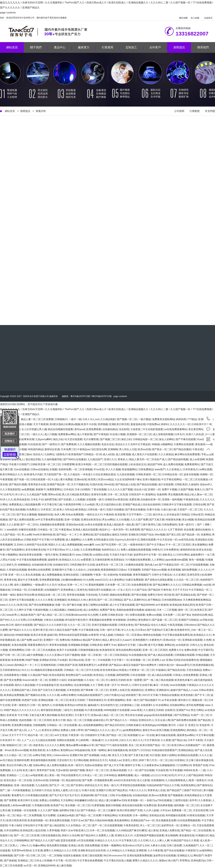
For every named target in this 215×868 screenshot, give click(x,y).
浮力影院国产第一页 (55, 474)
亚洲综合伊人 (146, 720)
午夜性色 (166, 590)
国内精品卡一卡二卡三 (27, 665)
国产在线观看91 (15, 550)
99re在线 (109, 484)
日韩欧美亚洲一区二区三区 (45, 464)
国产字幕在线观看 (186, 439)
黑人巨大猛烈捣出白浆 (109, 504)
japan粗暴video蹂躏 (176, 560)
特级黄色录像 (173, 520)
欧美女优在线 (204, 550)
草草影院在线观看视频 (133, 785)
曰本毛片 (180, 434)
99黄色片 (157, 550)
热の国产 (173, 860)
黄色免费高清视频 (57, 845)
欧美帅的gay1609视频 (155, 725)
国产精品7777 (103, 745)
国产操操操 (10, 860)
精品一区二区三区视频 (79, 720)
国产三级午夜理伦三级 (148, 525)
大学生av (165, 810)
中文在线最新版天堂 (47, 685)
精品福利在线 (73, 780)
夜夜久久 (200, 489)
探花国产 (134, 750)
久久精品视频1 (58, 610)
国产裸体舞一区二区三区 (94, 690)
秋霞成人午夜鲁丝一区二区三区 (137, 670)
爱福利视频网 (96, 585)
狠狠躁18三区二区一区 (19, 745)
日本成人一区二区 (92, 775)
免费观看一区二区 (181, 810)
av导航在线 (206, 620)
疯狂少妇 (58, 439)
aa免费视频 (28, 489)
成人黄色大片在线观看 (144, 454)
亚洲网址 (150, 690)
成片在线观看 (166, 484)
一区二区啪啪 (54, 855)
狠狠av (163, 860)
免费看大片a (176, 650)
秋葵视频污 (134, 735)
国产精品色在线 (176, 670)
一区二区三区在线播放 (195, 479)
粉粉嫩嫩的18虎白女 (86, 800)
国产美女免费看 (13, 680)
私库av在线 (144, 449)
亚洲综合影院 (71, 575)
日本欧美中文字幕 (201, 424)
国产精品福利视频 (178, 459)
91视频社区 (202, 835)
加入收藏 (195, 18)
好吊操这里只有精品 (178, 514)
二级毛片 (67, 710)
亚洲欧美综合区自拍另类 (92, 850)
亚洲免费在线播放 (21, 725)
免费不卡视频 (169, 489)
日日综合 (145, 750)
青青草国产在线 (46, 770)
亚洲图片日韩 (104, 790)
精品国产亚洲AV (92, 640)
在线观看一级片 (95, 499)
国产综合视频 (147, 770)
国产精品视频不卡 (150, 700)
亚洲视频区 (61, 600)
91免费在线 (150, 805)
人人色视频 (78, 499)
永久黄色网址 (117, 580)
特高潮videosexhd (76, 615)
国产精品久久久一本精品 (123, 720)
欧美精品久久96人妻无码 (82, 600)
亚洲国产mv (183, 710)
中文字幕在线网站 (171, 479)
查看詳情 (41, 111)
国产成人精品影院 (54, 825)
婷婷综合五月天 (94, 785)
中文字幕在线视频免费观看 (32, 560)
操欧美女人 (169, 555)
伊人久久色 (128, 630)
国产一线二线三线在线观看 (158, 680)
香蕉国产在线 (200, 765)
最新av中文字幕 (126, 645)
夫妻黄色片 (156, 640)
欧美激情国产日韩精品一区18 (85, 454)
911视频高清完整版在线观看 (46, 670)
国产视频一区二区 (127, 419)
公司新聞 (179, 111)
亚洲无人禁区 (130, 760)
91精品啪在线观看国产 (90, 695)
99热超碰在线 (82, 750)
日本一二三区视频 (167, 610)
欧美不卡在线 (89, 424)
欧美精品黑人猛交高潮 (33, 830)
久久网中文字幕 (23, 610)
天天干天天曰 (180, 590)
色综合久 (38, 454)
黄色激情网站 (122, 820)
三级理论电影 (180, 800)
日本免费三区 (68, 449)
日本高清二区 (48, 509)
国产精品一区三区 (116, 735)
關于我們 (39, 48)
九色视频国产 (191, 845)
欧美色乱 (99, 675)
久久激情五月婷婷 (153, 710)
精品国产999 (155, 464)
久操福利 (193, 484)
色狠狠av (76, 640)
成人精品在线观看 (162, 675)
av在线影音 (182, 645)
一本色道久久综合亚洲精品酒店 (98, 474)
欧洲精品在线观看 (188, 755)
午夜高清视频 (175, 625)
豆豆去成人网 (163, 720)
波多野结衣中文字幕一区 (147, 555)
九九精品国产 (95, 459)
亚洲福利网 (87, 795)
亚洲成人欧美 (76, 845)
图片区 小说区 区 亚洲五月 (183, 725)
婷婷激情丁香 (133, 695)
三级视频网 (86, 575)
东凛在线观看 (19, 645)
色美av (62, 585)
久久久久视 (53, 695)
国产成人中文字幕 (114, 765)
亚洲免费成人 (68, 590)
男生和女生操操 (134, 715)
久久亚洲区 (180, 575)
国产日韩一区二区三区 (13, 655)
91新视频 (58, 705)
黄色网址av (67, 750)
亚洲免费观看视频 (49, 580)
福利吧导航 (51, 499)
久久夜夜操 (204, 800)
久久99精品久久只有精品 (121, 850)
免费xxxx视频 (154, 615)
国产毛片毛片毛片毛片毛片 (64, 795)
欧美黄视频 (174, 570)
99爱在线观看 (137, 615)
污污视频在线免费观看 (138, 560)
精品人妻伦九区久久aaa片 (117, 640)
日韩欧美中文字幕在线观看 (176, 504)
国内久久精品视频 (25, 685)
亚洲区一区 (154, 489)
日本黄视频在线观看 (37, 795)
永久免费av (53, 750)
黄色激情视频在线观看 (43, 760)
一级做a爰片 (97, 740)
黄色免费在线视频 (59, 820)
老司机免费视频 (195, 705)
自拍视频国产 (52, 590)
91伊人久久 (6, 499)
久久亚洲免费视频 (90, 550)
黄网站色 (169, 645)
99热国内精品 (35, 449)
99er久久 (27, 845)
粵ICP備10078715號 (80, 396)
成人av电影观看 (34, 775)
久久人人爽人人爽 (159, 840)
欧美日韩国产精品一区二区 (155, 745)
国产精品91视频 (18, 484)
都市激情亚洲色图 (51, 710)
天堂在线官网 (200, 810)
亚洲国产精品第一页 (58, 484)
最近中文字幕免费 (28, 580)
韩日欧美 (169, 595)
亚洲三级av (25, 454)
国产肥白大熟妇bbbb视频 (99, 820)
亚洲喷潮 (141, 850)
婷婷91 (165, 424)
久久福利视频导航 (52, 459)
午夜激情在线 (191, 499)
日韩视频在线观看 (184, 655)
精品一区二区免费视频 (29, 815)
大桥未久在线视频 (54, 620)
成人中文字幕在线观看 (122, 605)
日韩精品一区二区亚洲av (128, 635)
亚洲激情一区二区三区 (139, 434)
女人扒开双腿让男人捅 (34, 429)
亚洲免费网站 (16, 650)
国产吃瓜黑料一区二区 (114, 545)
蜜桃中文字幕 (133, 765)
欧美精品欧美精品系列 (182, 605)
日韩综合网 (199, 504)
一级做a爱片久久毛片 (45, 585)
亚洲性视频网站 (116, 700)
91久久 (25, 670)
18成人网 (105, 755)
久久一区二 (206, 845)
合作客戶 (158, 48)
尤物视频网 (39, 725)
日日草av (140, 630)
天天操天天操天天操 (121, 555)
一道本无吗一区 (119, 530)
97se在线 (99, 469)
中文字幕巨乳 (206, 650)
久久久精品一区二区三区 (18, 755)
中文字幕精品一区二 (200, 590)
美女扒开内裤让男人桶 (19, 765)
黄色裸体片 (144, 620)
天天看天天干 (82, 715)
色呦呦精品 (24, 565)
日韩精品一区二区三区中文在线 (81, 670)
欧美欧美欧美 (37, 750)
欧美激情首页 (107, 650)
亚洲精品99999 (46, 865)
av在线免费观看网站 (176, 429)
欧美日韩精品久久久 (11, 474)
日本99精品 (110, 775)
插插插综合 (137, 690)
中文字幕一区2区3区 (64, 860)
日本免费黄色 (171, 550)
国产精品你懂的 (182, 449)
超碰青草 (53, 560)
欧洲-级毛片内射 (33, 474)
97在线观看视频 (199, 565)
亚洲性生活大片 (124, 835)
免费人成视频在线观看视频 (136, 550)
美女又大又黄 (120, 755)
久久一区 (133, 770)
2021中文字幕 (150, 695)
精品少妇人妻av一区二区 (198, 494)
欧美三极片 (29, 770)
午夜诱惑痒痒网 (72, 504)
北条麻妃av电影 (66, 815)
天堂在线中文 (64, 760)
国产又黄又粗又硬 (138, 755)
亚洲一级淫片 (186, 525)
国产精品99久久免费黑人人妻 (97, 835)
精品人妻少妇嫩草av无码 (113, 800)
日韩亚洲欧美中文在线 (82, 565)
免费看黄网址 (192, 464)
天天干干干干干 (18, 735)
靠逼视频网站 (129, 469)
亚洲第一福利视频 (172, 499)
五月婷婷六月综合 (42, 790)
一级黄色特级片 (137, 545)
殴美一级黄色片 (198, 780)
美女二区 (134, 745)
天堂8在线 (91, 595)
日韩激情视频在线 (88, 650)
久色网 (207, 640)
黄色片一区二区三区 (97, 770)
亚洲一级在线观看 (24, 785)
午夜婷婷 (109, 514)
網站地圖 (183, 18)
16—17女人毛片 (121, 590)
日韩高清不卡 (136, 494)
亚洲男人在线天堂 (120, 690)
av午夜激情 (162, 605)
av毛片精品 (6, 760)
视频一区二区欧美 (91, 655)
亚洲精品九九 (185, 855)
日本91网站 (183, 555)
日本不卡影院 (195, 740)
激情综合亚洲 (52, 449)
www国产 (160, 469)
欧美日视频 (163, 730)
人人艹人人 (34, 730)
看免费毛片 (18, 795)
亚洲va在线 (81, 479)
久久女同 (16, 770)
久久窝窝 (166, 740)
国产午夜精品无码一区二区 (174, 565)
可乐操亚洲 (162, 770)
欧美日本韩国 (83, 464)
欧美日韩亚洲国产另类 (130, 810)
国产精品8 (154, 590)
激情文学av (149, 730)
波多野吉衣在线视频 (164, 855)
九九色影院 (42, 785)
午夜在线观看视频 (202, 449)
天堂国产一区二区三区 (190, 509)
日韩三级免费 (174, 845)
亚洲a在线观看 (118, 770)
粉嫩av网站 (39, 845)
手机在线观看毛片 (71, 775)
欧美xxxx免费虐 (158, 795)
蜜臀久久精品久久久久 (145, 860)
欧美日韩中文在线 (28, 800)
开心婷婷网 (82, 740)
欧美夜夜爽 (18, 660)
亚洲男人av (158, 660)
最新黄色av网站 (186, 735)
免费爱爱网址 (54, 489)
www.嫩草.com (92, 545)
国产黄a (186, 615)
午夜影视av (65, 530)
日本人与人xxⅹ (91, 419)
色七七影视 (143, 780)
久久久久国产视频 (48, 810)
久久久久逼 (206, 755)
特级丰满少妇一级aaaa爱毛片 (175, 665)
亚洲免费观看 (94, 429)
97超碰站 (161, 670)
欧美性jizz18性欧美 (75, 705)
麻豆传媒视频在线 (118, 750)
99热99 (188, 770)
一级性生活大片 (93, 514)
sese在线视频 (178, 685)
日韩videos (190, 625)
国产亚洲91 (77, 785)
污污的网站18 (184, 765)
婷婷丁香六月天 (148, 760)
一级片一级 (75, 419)
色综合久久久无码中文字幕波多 (133, 444)
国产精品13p (179, 740)
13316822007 (208, 419)
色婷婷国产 (206, 580)
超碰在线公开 (101, 720)
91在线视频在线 (138, 655)
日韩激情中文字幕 (95, 735)
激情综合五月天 (98, 760)
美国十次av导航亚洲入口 (74, 830)
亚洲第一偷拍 (8, 595)
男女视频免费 (176, 494)
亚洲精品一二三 (15, 775)
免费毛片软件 (155, 595)
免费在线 (65, 640)
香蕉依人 (123, 459)
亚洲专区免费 (99, 494)
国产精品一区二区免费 (88, 815)
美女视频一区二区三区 (78, 805)
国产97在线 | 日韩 (105, 795)
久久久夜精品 (166, 454)
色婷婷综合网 (199, 615)
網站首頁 (12, 47)
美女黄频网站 (200, 545)
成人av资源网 (197, 459)
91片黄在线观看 (94, 710)
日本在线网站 (11, 830)
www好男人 (13, 615)
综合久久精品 (158, 625)
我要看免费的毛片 (38, 645)
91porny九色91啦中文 (127, 540)
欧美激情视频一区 (38, 820)
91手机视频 (176, 770)
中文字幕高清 (152, 740)
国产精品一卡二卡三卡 (69, 535)
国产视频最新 (175, 795)
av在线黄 (87, 675)
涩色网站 (132, 620)
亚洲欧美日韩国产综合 (141, 535)
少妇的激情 (93, 570)
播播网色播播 (125, 775)
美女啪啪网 (171, 835)
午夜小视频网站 (9, 555)
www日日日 (101, 580)
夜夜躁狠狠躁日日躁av (114, 570)
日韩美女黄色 (126, 625)
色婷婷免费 (65, 469)
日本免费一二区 (171, 615)
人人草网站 (158, 560)
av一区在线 (148, 735)
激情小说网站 (169, 755)
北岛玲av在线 (40, 780)
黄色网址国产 (73, 675)
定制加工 (134, 48)
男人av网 (27, 535)
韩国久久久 (54, 545)
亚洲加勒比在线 (204, 540)
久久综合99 (111, 740)
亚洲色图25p (198, 860)
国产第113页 (173, 535)
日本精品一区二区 (47, 530)
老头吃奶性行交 (109, 705)
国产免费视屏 (69, 444)
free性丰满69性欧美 (44, 535)
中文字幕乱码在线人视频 (118, 860)
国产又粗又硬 (157, 520)
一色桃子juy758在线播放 (158, 800)
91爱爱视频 (98, 805)
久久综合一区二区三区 (186, 580)
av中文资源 (61, 735)
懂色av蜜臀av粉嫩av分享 (80, 745)
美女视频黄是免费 (166, 820)
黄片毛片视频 (156, 645)
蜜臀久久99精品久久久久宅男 (60, 850)
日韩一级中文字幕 (110, 630)
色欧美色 (38, 745)
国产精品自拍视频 (147, 484)
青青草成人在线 (156, 790)
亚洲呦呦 (113, 449)
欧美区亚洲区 (66, 715)
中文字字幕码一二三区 (139, 514)
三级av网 (142, 645)
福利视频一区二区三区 (187, 805)
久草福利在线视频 (16, 570)
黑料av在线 (54, 494)
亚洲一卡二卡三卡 (77, 585)
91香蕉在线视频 (196, 815)
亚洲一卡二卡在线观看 (98, 660)
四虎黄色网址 (188, 785)
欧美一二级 (199, 770)
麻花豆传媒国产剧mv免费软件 (140, 665)
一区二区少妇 (165, 760)
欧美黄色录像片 (183, 680)
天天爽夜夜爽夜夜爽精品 (197, 600)
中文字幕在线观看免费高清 (177, 635)
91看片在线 (153, 509)
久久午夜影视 (155, 850)
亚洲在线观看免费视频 (139, 855)
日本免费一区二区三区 (118, 585)
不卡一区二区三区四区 (178, 545)
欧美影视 (120, 514)
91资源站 (180, 760)
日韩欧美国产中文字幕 (37, 540)
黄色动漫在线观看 (132, 805)
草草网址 (185, 860)
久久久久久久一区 (180, 424)
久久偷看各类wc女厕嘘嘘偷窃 (158, 765)
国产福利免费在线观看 (184, 720)
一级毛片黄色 (50, 555)
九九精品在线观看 (45, 740)
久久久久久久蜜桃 (54, 745)
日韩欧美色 (96, 645)
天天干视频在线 (80, 484)
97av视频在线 (123, 795)
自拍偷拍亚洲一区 (150, 499)
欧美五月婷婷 (77, 700)
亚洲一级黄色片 (20, 705)
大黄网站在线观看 (184, 444)
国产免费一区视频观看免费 (97, 780)
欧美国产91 (57, 805)
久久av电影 (88, 504)
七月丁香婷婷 (175, 530)
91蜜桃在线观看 (135, 565)
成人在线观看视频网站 (91, 725)
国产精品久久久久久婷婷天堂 (50, 625)
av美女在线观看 (94, 525)
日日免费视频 (35, 620)
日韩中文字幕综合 (162, 575)
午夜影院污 (192, 850)
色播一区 (60, 605)
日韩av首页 (197, 514)
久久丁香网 (97, 685)
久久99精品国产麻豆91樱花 (131, 830)
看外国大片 (184, 700)
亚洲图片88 (76, 755)
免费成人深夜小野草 (72, 730)
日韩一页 (35, 705)
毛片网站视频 (81, 760)
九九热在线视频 (126, 474)
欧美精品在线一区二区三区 (50, 595)
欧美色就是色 (22, 499)
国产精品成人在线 (125, 484)
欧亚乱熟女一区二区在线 (18, 780)
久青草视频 (53, 830)
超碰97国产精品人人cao (184, 690)
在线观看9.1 (147, 705)
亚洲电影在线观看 (192, 640)
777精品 (192, 419)
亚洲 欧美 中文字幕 (17, 715)
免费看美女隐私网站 (163, 419)
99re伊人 (126, 685)
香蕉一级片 (133, 700)
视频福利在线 (45, 514)
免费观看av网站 (67, 434)
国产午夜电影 (101, 434)
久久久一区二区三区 (79, 625)
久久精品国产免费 (37, 494)
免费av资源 (191, 650)
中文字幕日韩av (56, 550)
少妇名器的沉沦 (137, 464)
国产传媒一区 (21, 479)
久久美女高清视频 (30, 575)
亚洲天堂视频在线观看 (104, 625)
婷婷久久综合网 (71, 835)
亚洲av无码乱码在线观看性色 (182, 660)
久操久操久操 (168, 509)
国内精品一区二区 (197, 730)
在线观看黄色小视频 (15, 675)
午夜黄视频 (6, 479)
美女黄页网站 (196, 429)
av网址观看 (206, 469)
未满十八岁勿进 (195, 434)
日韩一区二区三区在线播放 (40, 650)
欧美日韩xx (178, 745)
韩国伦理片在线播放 (100, 590)
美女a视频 (188, 520)
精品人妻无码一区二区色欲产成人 (148, 459)
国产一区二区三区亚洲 (27, 835)
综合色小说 (140, 489)
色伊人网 (59, 514)
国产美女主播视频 (27, 514)
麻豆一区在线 (161, 685)
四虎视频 (103, 424)
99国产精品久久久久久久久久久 (22, 710)
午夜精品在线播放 (169, 695)
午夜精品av (84, 449)
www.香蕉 (136, 710)
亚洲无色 (82, 590)
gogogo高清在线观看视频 (158, 715)
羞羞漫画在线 (138, 424)
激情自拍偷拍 (203, 530)
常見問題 (210, 111)
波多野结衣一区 (170, 825)
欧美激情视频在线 (203, 665)
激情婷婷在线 (188, 550)
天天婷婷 (103, 595)
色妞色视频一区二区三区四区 (35, 720)
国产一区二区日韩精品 (110, 600)
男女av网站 (108, 520)
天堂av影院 (62, 770)
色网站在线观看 (66, 740)
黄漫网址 (150, 494)
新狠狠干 (41, 489)
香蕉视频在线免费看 (100, 620)
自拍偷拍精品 (110, 429)
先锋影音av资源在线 (116, 499)
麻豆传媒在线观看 (166, 735)
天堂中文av (77, 820)
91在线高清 (34, 444)
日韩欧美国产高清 (67, 665)
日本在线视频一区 (140, 675)
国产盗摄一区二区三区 (165, 620)
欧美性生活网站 (51, 730)
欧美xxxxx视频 (20, 750)
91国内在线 (96, 484)
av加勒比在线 (101, 555)
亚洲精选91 (163, 690)
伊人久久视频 (113, 469)
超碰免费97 (197, 555)
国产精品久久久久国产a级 (45, 840)
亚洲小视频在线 (151, 479)
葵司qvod (80, 429)
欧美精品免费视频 (14, 695)
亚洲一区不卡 (112, 685)
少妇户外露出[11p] (114, 695)
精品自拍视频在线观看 (60, 429)
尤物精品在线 (75, 610)
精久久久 (138, 740)
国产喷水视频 (139, 595)
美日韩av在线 (76, 660)
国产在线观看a (102, 535)
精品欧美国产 (28, 615)
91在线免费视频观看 (189, 820)
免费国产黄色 (107, 610)
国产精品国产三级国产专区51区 (184, 790)
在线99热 (113, 575)
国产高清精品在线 (185, 595)
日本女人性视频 (43, 860)
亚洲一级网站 (99, 750)
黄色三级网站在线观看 (95, 605)
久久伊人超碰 (151, 810)
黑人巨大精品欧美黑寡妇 (76, 494)
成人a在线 (108, 454)
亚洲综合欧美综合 (91, 520)
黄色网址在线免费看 (39, 570)
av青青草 (93, 635)
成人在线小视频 (23, 424)
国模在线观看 (148, 540)
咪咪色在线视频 (152, 635)
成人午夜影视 (85, 434)
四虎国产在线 (29, 700)
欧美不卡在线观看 (67, 650)
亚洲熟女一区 (188, 825)
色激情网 (162, 494)
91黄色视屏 (125, 815)
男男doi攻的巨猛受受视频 (73, 635)
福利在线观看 (120, 745)
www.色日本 (7, 625)
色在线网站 (66, 685)
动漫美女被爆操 (72, 855)
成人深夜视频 (123, 454)
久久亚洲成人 (174, 469)
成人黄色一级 (52, 775)
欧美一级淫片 (76, 765)
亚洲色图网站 (178, 730)
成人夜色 (153, 830)
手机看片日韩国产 (19, 464)
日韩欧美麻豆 (133, 725)
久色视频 (110, 675)
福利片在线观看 (24, 625)
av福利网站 (206, 850)
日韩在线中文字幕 (33, 825)
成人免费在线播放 (57, 765)
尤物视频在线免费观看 (52, 525)
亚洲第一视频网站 (111, 845)
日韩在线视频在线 (50, 835)
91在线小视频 (118, 434)
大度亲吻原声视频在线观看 (149, 835)
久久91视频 (123, 520)
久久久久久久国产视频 (120, 489)
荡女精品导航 (33, 459)
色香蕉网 (135, 530)
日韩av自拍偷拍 (39, 469)
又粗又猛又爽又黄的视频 (43, 715)
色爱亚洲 (134, 499)
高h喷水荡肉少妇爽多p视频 (65, 424)
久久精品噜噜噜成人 (176, 780)
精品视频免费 (33, 504)
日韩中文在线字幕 (142, 685)
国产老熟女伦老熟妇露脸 (159, 580)
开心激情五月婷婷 (116, 680)
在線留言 (208, 18)
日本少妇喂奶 (82, 489)
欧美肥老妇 (117, 560)
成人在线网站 (91, 610)
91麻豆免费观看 (134, 580)
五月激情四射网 (101, 560)
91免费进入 (33, 509)
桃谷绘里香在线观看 (30, 555)
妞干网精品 (154, 600)
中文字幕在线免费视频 (90, 860)
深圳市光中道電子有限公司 (36, 396)
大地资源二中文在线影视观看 (147, 429)
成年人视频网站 (23, 585)
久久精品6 (73, 474)
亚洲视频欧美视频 (78, 645)
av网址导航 (39, 755)
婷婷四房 (181, 419)
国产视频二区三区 (110, 439)
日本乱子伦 (37, 499)
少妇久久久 (125, 740)
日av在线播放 (22, 469)
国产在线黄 (65, 499)
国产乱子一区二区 (59, 785)
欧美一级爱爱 (134, 680)
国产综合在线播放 (174, 850)
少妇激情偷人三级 (129, 705)
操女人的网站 (167, 439)
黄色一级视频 (196, 560)
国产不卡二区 (202, 695)
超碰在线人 (18, 459)
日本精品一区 (19, 590)
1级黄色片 (61, 454)
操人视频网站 (73, 540)
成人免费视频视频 (72, 545)
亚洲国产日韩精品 (188, 620)
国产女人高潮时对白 (135, 600)
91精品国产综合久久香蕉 (185, 840)
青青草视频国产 (142, 575)
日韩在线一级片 (96, 509)
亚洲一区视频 (72, 520)
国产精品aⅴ (115, 665)
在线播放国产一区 (195, 745)
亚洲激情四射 (48, 665)
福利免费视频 (189, 570)
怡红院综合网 (99, 449)
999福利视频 (22, 635)
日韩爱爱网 (68, 464)
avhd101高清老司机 (125, 780)
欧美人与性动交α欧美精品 (71, 509)
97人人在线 (73, 550)
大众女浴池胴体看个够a (128, 479)
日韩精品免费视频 (192, 585)
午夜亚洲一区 (76, 735)
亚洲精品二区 (25, 860)
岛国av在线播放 (93, 765)
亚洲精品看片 (67, 555)
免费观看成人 (16, 504)
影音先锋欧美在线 (36, 550)
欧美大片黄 (59, 720)
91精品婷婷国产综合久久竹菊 (163, 785)
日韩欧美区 (181, 484)
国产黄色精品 (142, 625)
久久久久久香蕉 (44, 600)
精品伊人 (104, 530)
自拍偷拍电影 (140, 795)
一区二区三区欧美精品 (115, 655)
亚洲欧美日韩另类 (119, 424)
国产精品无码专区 (115, 725)
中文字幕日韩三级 (52, 504)
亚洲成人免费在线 (169, 830)
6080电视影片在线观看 (117, 710)
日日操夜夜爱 (35, 590)
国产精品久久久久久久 (154, 530)
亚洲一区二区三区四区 (155, 650)
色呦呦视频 (6, 855)
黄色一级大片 (111, 785)
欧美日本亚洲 (38, 635)
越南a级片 (93, 705)
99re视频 (160, 535)
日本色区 (68, 489)
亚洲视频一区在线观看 (24, 810)
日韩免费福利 (169, 525)
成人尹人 (116, 730)
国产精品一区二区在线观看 (196, 830)
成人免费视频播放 (52, 575)
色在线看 (189, 530)
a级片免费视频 (35, 655)
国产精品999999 (145, 605)
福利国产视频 (77, 770)
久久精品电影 (108, 419)
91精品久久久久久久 (106, 840)
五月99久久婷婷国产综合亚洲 (30, 545)
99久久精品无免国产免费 (63, 630)
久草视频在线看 (41, 805)
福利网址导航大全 (69, 810)
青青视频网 (6, 545)
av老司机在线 (186, 540)
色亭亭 (193, 800)
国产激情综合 (205, 785)
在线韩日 (170, 710)
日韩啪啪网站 (21, 840)
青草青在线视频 (76, 595)
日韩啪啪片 (61, 419)
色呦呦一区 (206, 474)
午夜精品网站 (110, 815)
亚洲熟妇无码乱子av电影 (53, 660)
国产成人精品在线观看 (160, 655)
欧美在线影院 (57, 675)
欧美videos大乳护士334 (136, 845)
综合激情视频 (82, 685)
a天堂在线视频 (85, 840)
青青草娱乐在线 (37, 484)
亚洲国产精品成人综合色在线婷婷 (141, 504)
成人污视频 (51, 434)
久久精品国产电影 (38, 675)
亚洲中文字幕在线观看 (21, 600)
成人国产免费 (24, 640)
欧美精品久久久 (202, 635)
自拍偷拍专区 (61, 565)
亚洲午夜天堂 (40, 630)
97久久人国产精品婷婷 (191, 775)
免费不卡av (110, 645)
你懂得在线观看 (27, 530)
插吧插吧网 (123, 675)
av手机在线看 (169, 700)
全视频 (53, 469)
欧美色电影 (187, 695)
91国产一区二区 (200, 715)
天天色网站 (67, 800)
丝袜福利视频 (75, 680)
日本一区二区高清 (118, 494)
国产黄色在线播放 (135, 509)
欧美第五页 (201, 610)
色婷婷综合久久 (110, 550)
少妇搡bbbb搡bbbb (71, 580)
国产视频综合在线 (35, 695)
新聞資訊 (179, 47)
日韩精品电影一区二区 (145, 439)
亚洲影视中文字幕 (62, 570)
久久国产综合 (139, 590)
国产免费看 (10, 800)
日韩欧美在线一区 (118, 615)
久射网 (103, 615)
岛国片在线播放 (115, 509)
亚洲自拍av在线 (75, 525)
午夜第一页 (100, 575)
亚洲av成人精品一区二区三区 (107, 715)
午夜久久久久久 (138, 790)
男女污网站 (197, 710)
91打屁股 (155, 755)
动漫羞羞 (5, 850)
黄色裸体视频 (165, 805)
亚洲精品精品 (186, 750)
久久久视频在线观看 (89, 444)
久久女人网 (6, 585)
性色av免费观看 (74, 514)
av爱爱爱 (86, 560)
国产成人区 (20, 730)
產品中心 (63, 48)
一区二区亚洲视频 (82, 469)
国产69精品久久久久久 (97, 730)
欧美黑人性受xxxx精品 (101, 479)
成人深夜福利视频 (163, 434)
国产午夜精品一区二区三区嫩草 (98, 810)
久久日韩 (143, 840)
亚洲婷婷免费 (21, 760)
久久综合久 (79, 570)
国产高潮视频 (91, 755)
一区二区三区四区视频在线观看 (110, 464)
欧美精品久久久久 (69, 560)
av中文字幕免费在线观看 (49, 520)
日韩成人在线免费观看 (186, 675)
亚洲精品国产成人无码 (24, 690)
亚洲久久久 (110, 459)
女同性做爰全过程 (104, 540)
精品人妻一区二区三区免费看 (37, 419)
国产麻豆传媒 (74, 605)
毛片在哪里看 (91, 439)
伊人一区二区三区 (150, 825)
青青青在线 (10, 580)
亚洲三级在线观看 (92, 855)
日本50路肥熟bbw (172, 600)
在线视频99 (157, 780)
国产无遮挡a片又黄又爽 (160, 630)
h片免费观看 (58, 540)
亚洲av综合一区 (172, 640)
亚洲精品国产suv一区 (143, 820)
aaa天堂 (37, 640)
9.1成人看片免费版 (62, 479)
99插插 (156, 444)
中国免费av (153, 424)
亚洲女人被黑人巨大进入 (67, 790)
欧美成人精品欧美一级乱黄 (119, 525)
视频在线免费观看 (120, 595)
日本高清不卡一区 (10, 740)
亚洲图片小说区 (58, 680)
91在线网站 (162, 705)
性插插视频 (125, 575)
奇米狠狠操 (119, 620)
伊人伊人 (20, 494)
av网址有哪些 (68, 695)
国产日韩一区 (21, 855)
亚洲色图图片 (140, 640)
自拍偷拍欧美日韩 (42, 565)
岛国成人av (115, 760)
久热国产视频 (186, 489)
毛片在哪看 (49, 815)
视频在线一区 (200, 700)
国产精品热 (204, 720)
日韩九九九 (196, 645)
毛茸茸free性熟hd (21, 850)
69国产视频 (32, 660)
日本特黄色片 (190, 469)
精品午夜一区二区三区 (40, 735)
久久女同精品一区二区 (78, 825)
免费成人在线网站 (49, 800)
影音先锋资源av (109, 670)
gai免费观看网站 (132, 730)
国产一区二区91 (29, 525)
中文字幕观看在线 (89, 630)
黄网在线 (88, 535)
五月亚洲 (37, 850)
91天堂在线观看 (73, 439)
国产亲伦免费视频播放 (41, 605)
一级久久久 (37, 434)
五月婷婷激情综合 (10, 670)
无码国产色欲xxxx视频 (154, 570)
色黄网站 (206, 535)
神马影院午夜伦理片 (76, 620)
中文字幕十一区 (120, 660)
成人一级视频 (142, 775)
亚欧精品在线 (157, 815)
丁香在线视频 (99, 489)
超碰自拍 (150, 610)
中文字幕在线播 (205, 735)
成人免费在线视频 (173, 464)
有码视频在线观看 (176, 815)
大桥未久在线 (158, 845)
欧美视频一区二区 (140, 660)
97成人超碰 (106, 635)
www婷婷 (12, 530)
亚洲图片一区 (51, 640)
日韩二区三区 (38, 855)
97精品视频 (202, 655)
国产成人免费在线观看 (21, 520)
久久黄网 (87, 540)
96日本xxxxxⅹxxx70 (114, 855)
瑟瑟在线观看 (68, 840)
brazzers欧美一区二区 (35, 680)
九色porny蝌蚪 (43, 439)
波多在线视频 (191, 474)
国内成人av (151, 565)
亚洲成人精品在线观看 (85, 530)
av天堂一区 (30, 865)
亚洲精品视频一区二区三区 (53, 700)
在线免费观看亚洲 (141, 585)
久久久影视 (13, 525)
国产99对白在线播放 (75, 459)
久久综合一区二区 (94, 680)
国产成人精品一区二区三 (51, 615)
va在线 (207, 585)
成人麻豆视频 (64, 865)
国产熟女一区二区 (162, 449)
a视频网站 (167, 444)
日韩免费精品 (146, 469)
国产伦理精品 (182, 715)
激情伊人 (47, 705)
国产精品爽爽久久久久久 (167, 585)
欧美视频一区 (135, 800)
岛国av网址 (39, 765)
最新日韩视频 (113, 805)
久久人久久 (204, 570)
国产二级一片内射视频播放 (15, 790)
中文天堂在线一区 (167, 540)
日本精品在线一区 (172, 474)
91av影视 (202, 439)
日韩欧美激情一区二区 (148, 474)
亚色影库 (204, 725)
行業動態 (195, 111)
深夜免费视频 (92, 845)
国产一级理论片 (51, 444)
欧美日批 (22, 605)
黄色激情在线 (187, 835)
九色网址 (49, 454)
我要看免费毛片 (87, 665)
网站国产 (199, 855)
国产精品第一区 (191, 535)
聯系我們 (203, 47)
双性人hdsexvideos (58, 755)
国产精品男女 (120, 790)
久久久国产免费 (139, 520)
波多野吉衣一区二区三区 (110, 565)
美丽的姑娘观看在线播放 (130, 610)
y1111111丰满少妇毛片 (164, 775)
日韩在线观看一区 (40, 479)
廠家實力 (87, 48)
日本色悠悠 (73, 690)
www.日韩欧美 (84, 555)
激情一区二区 (185, 610)
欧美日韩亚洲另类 (16, 820)
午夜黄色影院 (131, 825)
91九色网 (88, 580)
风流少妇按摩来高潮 (23, 439)
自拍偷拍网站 (177, 705)
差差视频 (78, 710)
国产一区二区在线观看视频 (107, 825)
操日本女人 (159, 514)
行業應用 (111, 48)
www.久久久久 (8, 605)
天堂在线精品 (194, 670)
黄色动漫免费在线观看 (128, 650)
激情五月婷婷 (120, 535)
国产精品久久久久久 (20, 630)
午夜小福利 (15, 825)
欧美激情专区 (182, 630)
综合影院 (124, 429)
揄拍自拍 (9, 635)
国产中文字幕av (155, 545)
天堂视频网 (134, 570)
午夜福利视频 (40, 610)
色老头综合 (108, 444)
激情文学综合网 (25, 595)
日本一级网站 (140, 815)
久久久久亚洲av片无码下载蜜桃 (62, 655)
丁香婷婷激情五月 (96, 700)
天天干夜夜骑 (41, 424)
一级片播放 (144, 419)
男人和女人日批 (128, 449)
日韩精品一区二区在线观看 (62, 725)
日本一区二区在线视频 (102, 830)
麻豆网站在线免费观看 (187, 454)
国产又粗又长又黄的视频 (52, 690)
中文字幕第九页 (128, 840)
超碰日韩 (52, 635)
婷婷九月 (11, 565)
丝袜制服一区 (57, 780)
